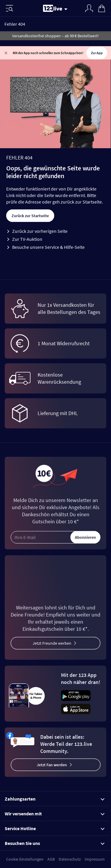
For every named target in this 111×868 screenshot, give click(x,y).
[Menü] (9, 8)
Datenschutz (70, 859)
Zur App (97, 53)
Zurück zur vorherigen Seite (40, 231)
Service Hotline (55, 828)
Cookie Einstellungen (25, 859)
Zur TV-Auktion (27, 239)
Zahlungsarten (55, 799)
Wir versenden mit (55, 814)
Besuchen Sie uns (55, 843)
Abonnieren (85, 537)
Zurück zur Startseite (30, 216)
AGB (51, 859)
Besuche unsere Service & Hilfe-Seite (48, 247)
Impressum (95, 859)
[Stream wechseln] (67, 9)
